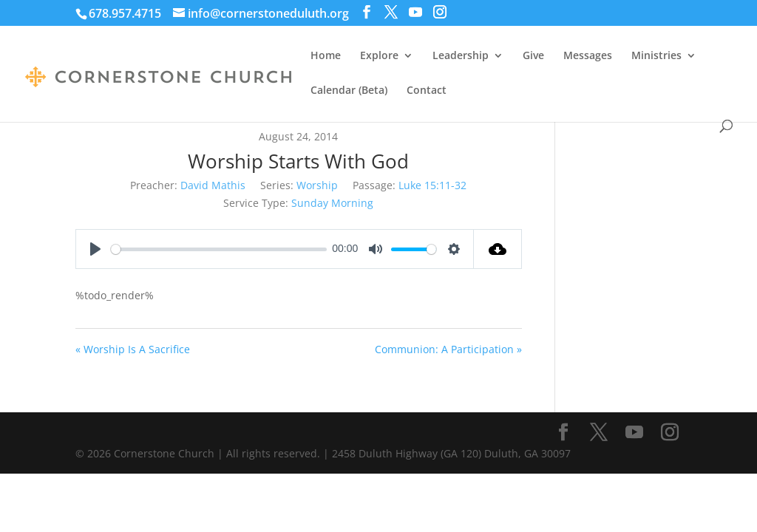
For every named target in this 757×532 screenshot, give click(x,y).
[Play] (95, 249)
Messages (588, 56)
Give (533, 56)
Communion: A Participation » (448, 349)
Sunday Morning (332, 203)
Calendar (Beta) (349, 91)
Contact (427, 91)
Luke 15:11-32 (432, 185)
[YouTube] (415, 12)
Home (326, 56)
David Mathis (213, 185)
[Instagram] (440, 12)
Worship (317, 185)
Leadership (461, 56)
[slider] (218, 249)
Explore (379, 56)
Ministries (656, 56)
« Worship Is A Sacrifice (133, 349)
